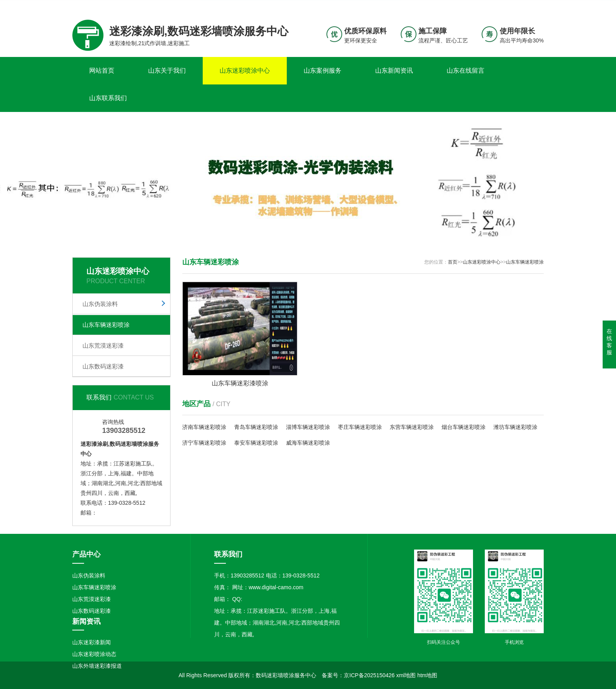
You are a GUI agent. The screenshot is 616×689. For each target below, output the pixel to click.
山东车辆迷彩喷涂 (106, 325)
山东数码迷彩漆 (103, 366)
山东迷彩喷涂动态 (94, 654)
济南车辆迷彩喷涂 (204, 427)
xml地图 (406, 675)
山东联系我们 (108, 98)
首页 (453, 262)
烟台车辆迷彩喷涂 (464, 427)
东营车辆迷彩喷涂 (412, 427)
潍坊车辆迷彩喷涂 (515, 427)
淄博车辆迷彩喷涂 (308, 427)
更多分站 (533, 6)
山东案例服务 (323, 71)
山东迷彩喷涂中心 (245, 71)
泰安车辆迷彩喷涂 (256, 443)
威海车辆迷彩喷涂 (308, 443)
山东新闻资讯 (394, 71)
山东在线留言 (466, 71)
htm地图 (427, 675)
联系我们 (495, 6)
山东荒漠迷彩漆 (103, 345)
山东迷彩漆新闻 (92, 642)
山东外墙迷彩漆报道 (97, 666)
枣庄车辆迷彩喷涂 (360, 427)
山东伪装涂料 (100, 304)
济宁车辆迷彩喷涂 (204, 443)
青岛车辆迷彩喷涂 (256, 427)
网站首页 (102, 71)
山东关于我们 (167, 71)
